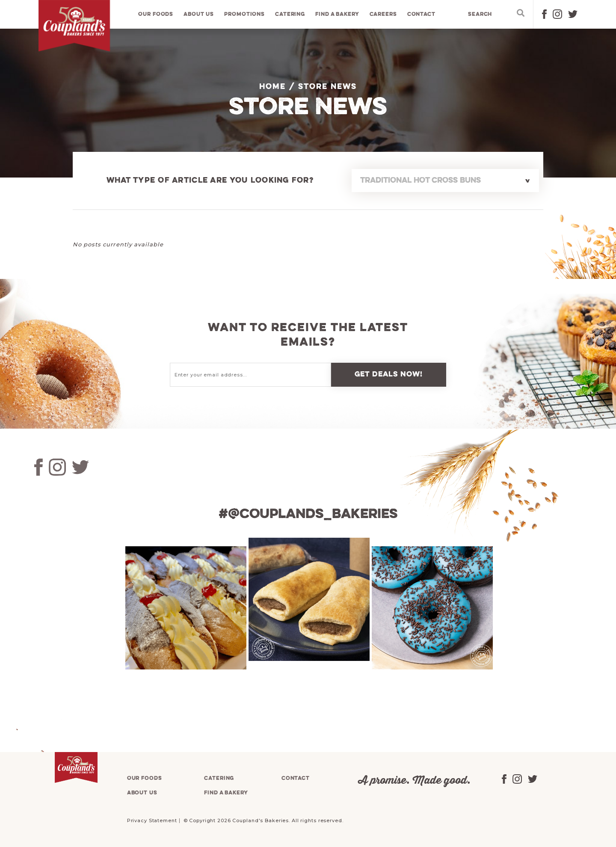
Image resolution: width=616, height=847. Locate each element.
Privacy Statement (152, 820)
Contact (422, 15)
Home (272, 87)
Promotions (245, 15)
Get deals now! (389, 375)
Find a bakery (338, 15)
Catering (290, 15)
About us (200, 15)
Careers (384, 15)
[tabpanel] (185, 608)
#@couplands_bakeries (308, 514)
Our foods (157, 15)
